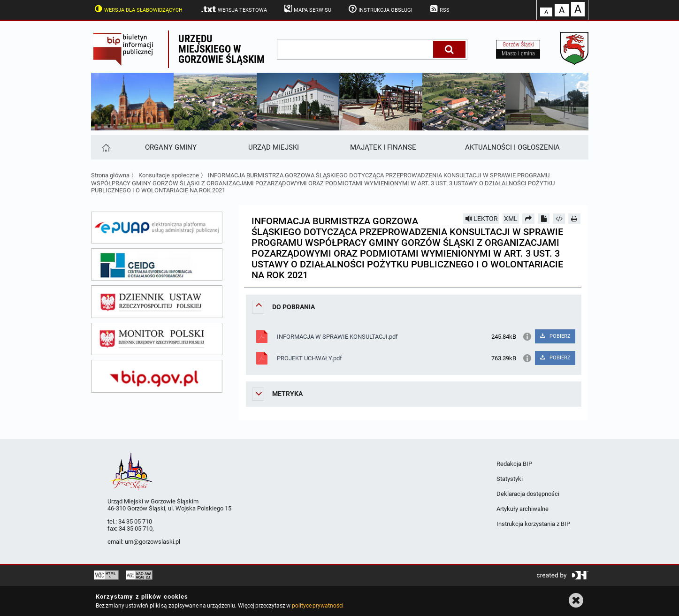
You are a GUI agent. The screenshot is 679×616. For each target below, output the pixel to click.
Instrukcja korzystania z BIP (533, 524)
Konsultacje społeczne (169, 175)
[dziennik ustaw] (157, 302)
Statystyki (510, 479)
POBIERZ (555, 336)
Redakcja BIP (514, 464)
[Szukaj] (449, 49)
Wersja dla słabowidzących (138, 9)
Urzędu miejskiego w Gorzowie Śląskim (221, 49)
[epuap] (157, 228)
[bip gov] (157, 376)
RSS (439, 9)
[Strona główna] (105, 147)
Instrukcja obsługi (380, 9)
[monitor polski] (157, 339)
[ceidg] (157, 265)
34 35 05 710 (135, 521)
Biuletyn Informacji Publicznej (130, 49)
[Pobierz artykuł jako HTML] (559, 219)
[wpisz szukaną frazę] (356, 49)
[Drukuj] (574, 219)
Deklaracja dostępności (528, 494)
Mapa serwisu (307, 9)
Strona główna (110, 175)
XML (511, 219)
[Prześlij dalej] (528, 219)
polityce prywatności (318, 606)
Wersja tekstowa (233, 9)
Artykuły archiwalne (523, 509)
